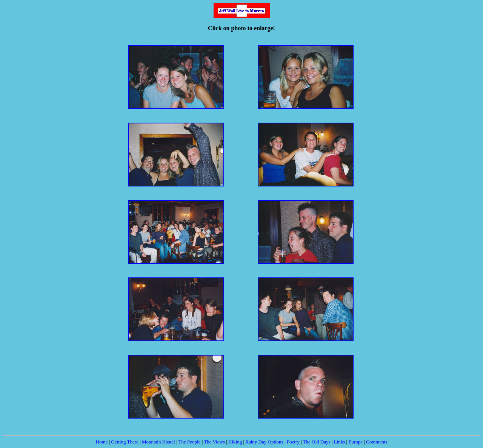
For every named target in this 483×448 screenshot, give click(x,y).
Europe (355, 442)
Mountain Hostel (158, 442)
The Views (214, 442)
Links (340, 442)
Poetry (293, 442)
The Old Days (317, 442)
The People (190, 442)
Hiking (235, 442)
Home (102, 442)
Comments (377, 442)
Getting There (125, 442)
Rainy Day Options (264, 442)
